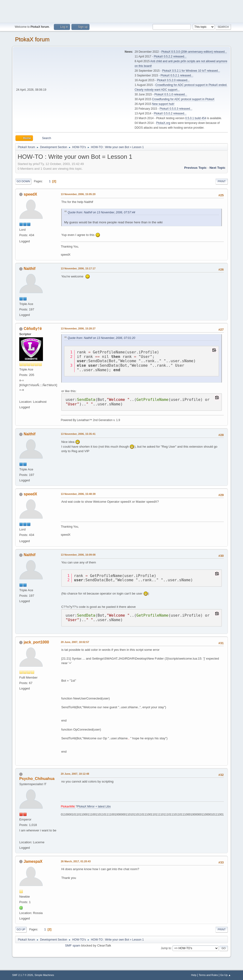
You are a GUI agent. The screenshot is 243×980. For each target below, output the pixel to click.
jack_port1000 (36, 642)
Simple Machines (44, 975)
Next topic (217, 168)
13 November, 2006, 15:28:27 (78, 328)
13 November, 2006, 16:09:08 (78, 555)
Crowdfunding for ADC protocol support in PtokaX (183, 99)
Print (222, 181)
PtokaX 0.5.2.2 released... (170, 56)
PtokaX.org (163, 123)
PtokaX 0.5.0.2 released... (170, 113)
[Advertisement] (121, 11)
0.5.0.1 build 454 (196, 118)
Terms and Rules (208, 975)
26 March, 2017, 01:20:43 (76, 861)
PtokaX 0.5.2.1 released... (177, 75)
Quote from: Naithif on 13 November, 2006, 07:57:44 (101, 212)
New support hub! (163, 104)
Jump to (166, 948)
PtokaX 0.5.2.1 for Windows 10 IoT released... (191, 71)
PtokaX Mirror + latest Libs (94, 807)
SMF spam (73, 945)
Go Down (23, 181)
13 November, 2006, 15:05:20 (78, 194)
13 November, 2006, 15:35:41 (78, 434)
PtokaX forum (32, 39)
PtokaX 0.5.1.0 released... (171, 94)
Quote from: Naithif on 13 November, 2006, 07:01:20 (101, 338)
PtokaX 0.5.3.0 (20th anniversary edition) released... (194, 52)
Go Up (21, 929)
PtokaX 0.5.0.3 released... (176, 109)
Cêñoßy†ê (33, 329)
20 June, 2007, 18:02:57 (75, 642)
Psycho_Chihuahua (37, 779)
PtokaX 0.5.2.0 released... (173, 80)
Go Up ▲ (226, 975)
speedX (30, 194)
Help (194, 975)
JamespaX (33, 861)
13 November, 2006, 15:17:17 (78, 268)
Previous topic (195, 168)
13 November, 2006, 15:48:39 (78, 494)
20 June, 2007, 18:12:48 (75, 774)
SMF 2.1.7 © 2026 (23, 975)
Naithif (30, 269)
